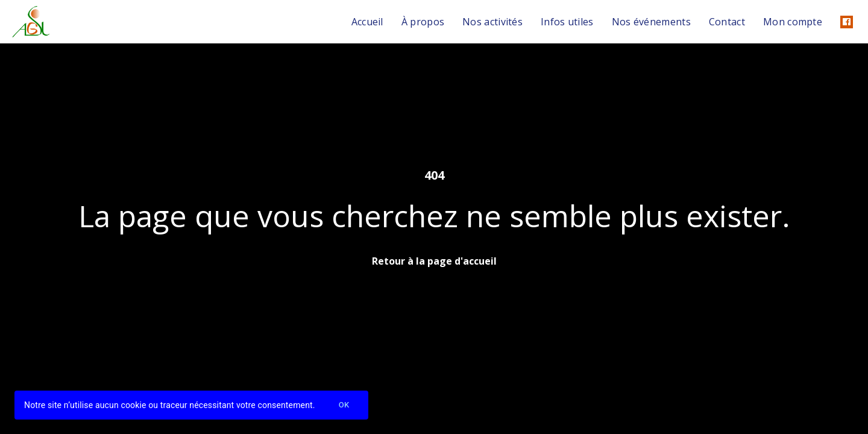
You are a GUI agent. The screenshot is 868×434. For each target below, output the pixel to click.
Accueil (367, 22)
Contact (727, 22)
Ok (344, 405)
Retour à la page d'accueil (434, 261)
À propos (423, 22)
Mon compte (793, 22)
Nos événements (651, 22)
